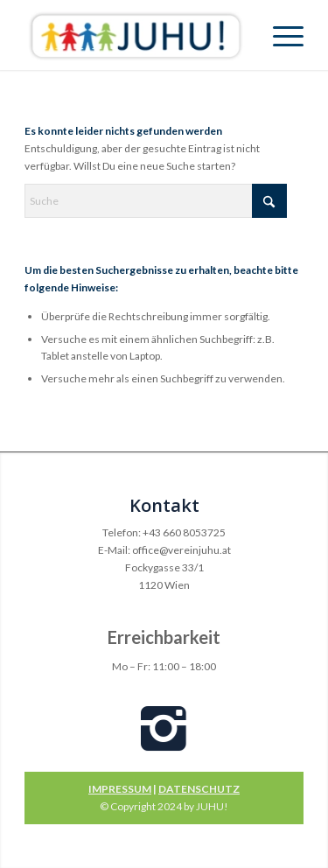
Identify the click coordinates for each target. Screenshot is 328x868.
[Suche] (156, 201)
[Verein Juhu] (136, 35)
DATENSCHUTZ (199, 789)
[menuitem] (279, 35)
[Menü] (279, 35)
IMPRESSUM (120, 789)
